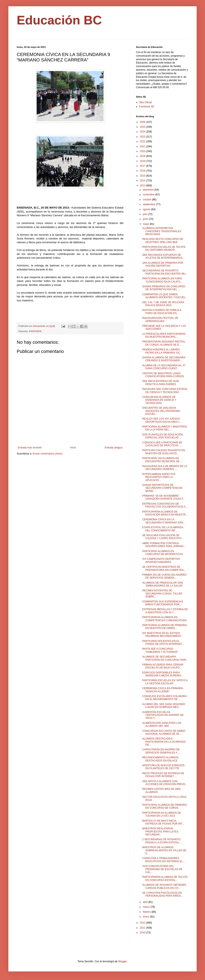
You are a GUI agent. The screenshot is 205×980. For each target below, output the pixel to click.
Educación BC (59, 20)
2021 (143, 146)
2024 (143, 132)
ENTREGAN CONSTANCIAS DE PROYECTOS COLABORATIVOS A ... (165, 505)
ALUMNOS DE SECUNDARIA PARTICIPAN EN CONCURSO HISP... (165, 658)
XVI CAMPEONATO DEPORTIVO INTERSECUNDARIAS (161, 560)
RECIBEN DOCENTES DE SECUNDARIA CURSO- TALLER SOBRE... (162, 594)
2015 (143, 176)
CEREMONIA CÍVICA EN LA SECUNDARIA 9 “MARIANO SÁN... (164, 521)
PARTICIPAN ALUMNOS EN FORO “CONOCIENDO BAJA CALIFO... (162, 280)
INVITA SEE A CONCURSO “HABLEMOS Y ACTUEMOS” (160, 650)
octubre (147, 200)
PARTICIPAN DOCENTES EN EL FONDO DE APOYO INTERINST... (163, 643)
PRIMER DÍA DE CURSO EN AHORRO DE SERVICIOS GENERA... (164, 576)
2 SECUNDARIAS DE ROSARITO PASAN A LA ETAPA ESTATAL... (162, 841)
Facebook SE (147, 107)
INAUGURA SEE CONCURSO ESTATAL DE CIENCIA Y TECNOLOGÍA (165, 391)
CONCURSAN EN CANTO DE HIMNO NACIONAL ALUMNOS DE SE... (164, 732)
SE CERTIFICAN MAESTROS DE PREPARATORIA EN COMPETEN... (164, 568)
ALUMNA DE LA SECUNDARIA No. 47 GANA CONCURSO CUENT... (164, 367)
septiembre (149, 204)
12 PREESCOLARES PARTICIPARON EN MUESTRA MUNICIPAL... (164, 335)
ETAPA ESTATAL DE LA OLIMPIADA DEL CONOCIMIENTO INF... (163, 529)
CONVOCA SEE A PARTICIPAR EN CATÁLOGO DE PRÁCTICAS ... (162, 444)
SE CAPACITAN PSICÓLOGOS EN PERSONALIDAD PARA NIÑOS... (163, 894)
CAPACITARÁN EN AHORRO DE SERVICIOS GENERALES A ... (161, 751)
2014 (143, 181)
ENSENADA (35, 331)
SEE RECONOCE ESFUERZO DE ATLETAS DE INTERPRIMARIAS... (163, 256)
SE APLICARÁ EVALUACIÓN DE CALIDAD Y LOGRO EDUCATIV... (163, 537)
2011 (143, 928)
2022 (143, 141)
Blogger (122, 961)
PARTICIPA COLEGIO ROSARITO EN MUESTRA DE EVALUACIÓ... (164, 452)
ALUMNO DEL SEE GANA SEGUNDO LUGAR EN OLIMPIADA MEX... (164, 706)
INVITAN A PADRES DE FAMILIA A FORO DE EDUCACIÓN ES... (162, 312)
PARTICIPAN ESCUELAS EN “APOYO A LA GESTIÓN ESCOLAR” (165, 682)
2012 (143, 923)
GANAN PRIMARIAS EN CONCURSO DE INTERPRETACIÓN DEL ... (164, 288)
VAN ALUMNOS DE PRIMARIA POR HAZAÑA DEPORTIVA (163, 264)
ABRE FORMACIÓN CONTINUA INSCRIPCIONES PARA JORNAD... (164, 545)
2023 (143, 137)
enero (146, 917)
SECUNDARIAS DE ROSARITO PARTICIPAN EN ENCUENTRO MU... (165, 272)
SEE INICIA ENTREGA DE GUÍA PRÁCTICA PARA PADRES (161, 383)
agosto (147, 209)
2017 (143, 166)
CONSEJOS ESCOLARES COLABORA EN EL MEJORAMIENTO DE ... (164, 698)
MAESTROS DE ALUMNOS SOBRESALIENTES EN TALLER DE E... (164, 850)
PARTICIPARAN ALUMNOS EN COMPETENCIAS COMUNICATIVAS (165, 619)
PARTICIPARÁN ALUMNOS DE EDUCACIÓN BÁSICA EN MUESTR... (165, 513)
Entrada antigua (113, 448)
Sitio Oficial (145, 102)
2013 (143, 186)
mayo (146, 224)
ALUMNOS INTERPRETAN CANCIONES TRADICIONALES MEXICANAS (162, 231)
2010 (143, 933)
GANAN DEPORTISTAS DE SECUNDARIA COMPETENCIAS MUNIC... (162, 488)
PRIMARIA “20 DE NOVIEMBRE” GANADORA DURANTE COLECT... (164, 497)
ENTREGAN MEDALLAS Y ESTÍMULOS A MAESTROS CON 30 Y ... (165, 611)
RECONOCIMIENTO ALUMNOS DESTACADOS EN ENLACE (160, 759)
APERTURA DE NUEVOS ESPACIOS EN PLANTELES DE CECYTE (163, 767)
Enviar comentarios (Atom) (47, 454)
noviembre (149, 195)
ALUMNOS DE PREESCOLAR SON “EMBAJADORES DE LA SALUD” (163, 584)
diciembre (149, 190)
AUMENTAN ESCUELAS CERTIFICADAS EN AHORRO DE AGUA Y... (163, 715)
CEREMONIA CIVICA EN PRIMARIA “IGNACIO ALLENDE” (163, 690)
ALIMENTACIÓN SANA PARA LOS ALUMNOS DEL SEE (162, 724)
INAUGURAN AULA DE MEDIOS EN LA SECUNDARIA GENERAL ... (165, 468)
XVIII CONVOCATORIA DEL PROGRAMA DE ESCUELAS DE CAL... (162, 869)
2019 (143, 156)
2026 (143, 122)
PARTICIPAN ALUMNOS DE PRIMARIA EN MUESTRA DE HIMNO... (165, 627)
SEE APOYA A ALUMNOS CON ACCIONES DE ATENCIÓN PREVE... (165, 783)
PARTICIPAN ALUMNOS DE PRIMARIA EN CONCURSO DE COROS (165, 806)
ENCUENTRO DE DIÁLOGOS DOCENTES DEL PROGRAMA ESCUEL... (161, 411)
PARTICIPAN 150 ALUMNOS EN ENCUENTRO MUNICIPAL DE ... (162, 460)
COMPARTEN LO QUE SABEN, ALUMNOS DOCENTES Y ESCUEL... (165, 296)
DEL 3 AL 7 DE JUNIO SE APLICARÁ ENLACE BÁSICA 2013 (163, 304)
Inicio (73, 448)
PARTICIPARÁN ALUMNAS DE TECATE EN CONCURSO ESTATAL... (165, 878)
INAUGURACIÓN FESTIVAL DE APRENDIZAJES (160, 319)
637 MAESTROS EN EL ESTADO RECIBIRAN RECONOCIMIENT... (163, 635)
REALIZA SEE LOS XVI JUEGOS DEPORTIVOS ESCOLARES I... (162, 420)
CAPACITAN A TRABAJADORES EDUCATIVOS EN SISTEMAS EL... (164, 860)
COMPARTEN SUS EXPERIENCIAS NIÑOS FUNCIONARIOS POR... (163, 603)
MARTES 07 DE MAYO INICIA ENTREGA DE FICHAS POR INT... (163, 822)
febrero (147, 912)
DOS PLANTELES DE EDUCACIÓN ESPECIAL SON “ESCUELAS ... (163, 436)
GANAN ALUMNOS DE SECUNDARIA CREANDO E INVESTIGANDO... (164, 359)
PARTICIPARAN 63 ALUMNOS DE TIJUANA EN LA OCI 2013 (162, 814)
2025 (143, 127)
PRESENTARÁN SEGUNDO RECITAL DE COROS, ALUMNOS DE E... (164, 343)
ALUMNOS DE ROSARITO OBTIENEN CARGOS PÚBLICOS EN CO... (164, 886)
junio (146, 219)
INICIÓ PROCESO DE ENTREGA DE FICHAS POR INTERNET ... (163, 775)
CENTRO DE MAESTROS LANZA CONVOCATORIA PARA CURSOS (163, 375)
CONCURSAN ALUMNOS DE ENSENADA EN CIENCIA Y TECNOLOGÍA (159, 400)
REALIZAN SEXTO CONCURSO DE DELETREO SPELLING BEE (163, 241)
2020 (143, 151)
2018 (143, 161)
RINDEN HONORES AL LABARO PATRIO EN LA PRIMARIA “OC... (162, 351)
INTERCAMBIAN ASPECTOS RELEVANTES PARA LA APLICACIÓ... (159, 477)
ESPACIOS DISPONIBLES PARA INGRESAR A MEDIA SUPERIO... (163, 674)
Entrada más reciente (30, 448)
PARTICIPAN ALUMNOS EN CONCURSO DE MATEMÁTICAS (163, 553)
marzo (147, 907)
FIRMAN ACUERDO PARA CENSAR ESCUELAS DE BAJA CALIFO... (163, 666)
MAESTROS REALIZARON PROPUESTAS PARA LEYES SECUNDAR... (160, 832)
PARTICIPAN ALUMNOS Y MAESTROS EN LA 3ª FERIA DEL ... (165, 428)
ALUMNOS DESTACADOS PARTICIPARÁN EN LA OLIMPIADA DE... (164, 742)
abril (146, 902)
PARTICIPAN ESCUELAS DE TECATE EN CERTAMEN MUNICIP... (164, 248)
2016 (143, 171)
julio (145, 214)
